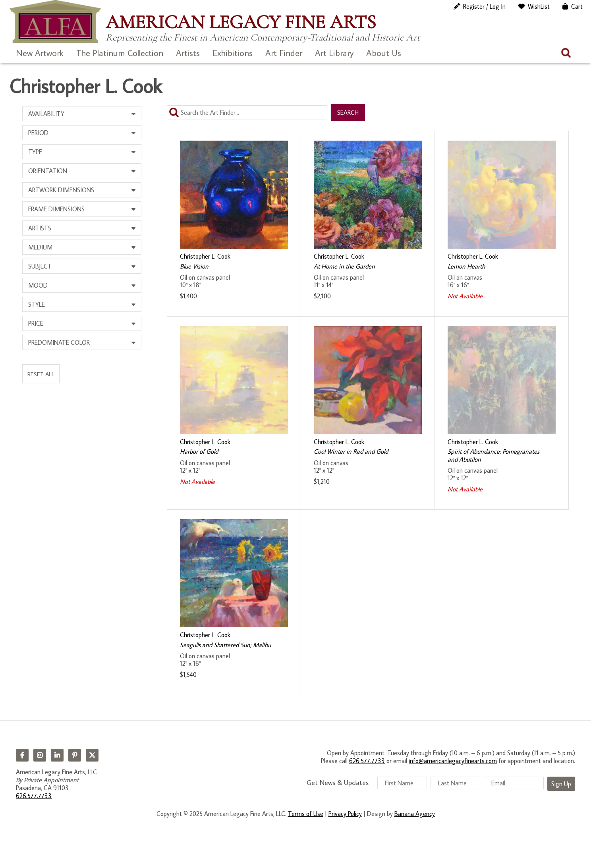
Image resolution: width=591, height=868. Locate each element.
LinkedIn (57, 755)
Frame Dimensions (56, 209)
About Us (384, 53)
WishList (539, 6)
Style (37, 304)
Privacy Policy (345, 814)
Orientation (48, 171)
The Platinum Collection (120, 53)
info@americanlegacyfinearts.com (453, 761)
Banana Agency (415, 814)
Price (36, 323)
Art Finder (284, 53)
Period (38, 133)
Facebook (22, 755)
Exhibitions (233, 53)
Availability (46, 114)
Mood (38, 285)
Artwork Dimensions (61, 190)
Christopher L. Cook (205, 256)
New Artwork (40, 53)
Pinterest (75, 755)
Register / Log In (484, 6)
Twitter (92, 755)
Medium (40, 247)
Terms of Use (306, 814)
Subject (40, 266)
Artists (188, 53)
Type (35, 152)
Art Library (334, 53)
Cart (577, 6)
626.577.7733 (34, 796)
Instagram (40, 755)
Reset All (41, 374)
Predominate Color (59, 342)
